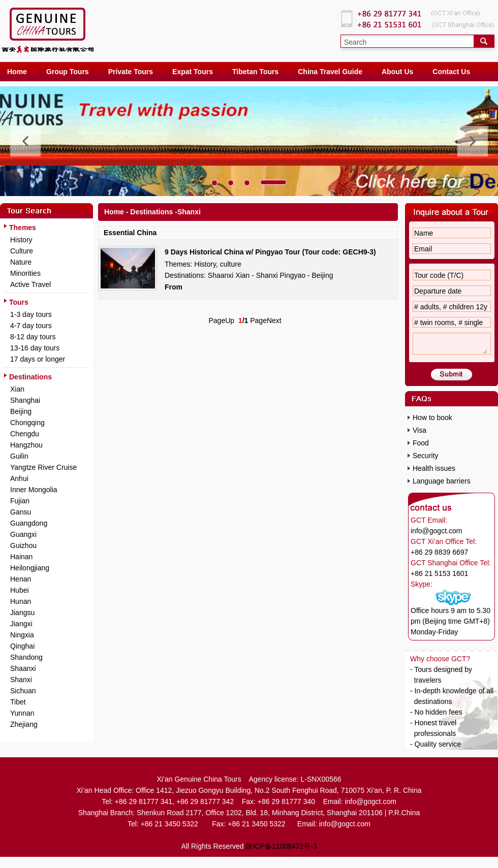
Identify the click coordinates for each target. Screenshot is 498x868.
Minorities (25, 273)
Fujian (20, 501)
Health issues (434, 468)
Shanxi (21, 680)
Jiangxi (21, 624)
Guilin (19, 456)
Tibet (18, 702)
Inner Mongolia (34, 490)
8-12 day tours (33, 337)
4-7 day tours (31, 326)
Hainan (21, 557)
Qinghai (22, 646)
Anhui (19, 478)
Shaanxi (23, 668)
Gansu (21, 512)
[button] (214, 183)
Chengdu (25, 434)
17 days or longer (38, 359)
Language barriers (442, 481)
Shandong (26, 657)
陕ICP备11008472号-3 (281, 846)
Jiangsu (22, 613)
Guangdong (29, 523)
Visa (419, 430)
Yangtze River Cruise (43, 467)
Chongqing (27, 423)
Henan (21, 579)
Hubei (20, 590)
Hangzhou (26, 445)
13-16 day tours (35, 348)
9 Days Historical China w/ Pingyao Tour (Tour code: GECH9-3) (270, 252)
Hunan (21, 601)
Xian (17, 389)
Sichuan (23, 691)
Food (421, 443)
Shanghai (25, 400)
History (21, 240)
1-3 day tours (31, 314)
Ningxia (22, 635)
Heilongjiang (30, 568)
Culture (22, 251)
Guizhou (23, 545)
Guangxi (23, 534)
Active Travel (30, 284)
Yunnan (22, 713)
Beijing (21, 411)
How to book (432, 417)
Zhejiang (24, 724)
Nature (21, 262)
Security (426, 456)
